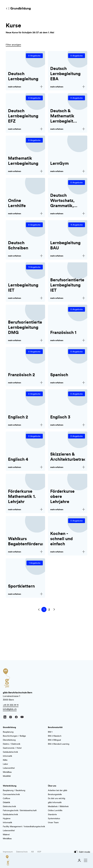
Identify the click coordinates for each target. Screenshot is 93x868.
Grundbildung (9, 727)
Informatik (7, 756)
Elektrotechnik (9, 806)
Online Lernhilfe (55, 810)
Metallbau (7, 772)
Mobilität (7, 776)
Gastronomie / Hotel (12, 748)
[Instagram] (11, 717)
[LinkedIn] (5, 717)
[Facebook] (16, 717)
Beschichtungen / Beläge (14, 736)
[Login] (79, 860)
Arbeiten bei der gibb (58, 790)
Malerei (6, 834)
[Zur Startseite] (8, 860)
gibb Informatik (55, 802)
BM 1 (50, 732)
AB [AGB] (32, 852)
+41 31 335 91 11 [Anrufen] (11, 705)
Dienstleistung (9, 740)
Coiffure (7, 798)
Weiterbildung (10, 786)
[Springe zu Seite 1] (44, 609)
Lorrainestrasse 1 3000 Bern (18, 696)
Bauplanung (8, 732)
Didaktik (6, 802)
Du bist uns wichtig (57, 798)
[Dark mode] (76, 852)
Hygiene (7, 818)
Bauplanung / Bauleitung (14, 790)
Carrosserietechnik (11, 794)
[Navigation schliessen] (85, 860)
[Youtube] (22, 717)
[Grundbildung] (7, 8)
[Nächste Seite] (54, 609)
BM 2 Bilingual (54, 740)
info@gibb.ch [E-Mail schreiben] (10, 709)
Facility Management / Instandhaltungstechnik (24, 826)
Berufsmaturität (55, 727)
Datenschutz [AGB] (22, 852)
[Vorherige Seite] (39, 609)
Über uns (52, 786)
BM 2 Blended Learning (59, 744)
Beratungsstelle (55, 794)
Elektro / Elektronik (12, 744)
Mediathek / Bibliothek (58, 806)
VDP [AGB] (39, 852)
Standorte (52, 814)
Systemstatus (54, 818)
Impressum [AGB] (8, 852)
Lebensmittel (9, 768)
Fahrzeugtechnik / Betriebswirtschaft (20, 810)
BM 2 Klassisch (55, 736)
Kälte (5, 760)
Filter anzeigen (13, 45)
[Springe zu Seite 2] (49, 609)
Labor (5, 764)
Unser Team (53, 822)
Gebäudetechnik (10, 752)
